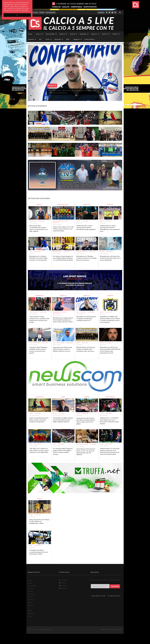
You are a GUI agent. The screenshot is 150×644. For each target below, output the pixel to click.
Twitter (63, 583)
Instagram (64, 588)
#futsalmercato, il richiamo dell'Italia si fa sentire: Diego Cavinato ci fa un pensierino (47, 43)
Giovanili (31, 39)
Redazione (101, 12)
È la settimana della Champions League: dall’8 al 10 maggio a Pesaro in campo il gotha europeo (112, 43)
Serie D (115, 34)
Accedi (35, 12)
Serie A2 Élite (50, 34)
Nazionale (58, 39)
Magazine (77, 39)
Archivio (42, 12)
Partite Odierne (90, 39)
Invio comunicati (50, 12)
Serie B (72, 34)
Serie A (38, 34)
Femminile (83, 34)
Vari (40, 39)
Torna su (49, 629)
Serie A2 (62, 34)
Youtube (63, 586)
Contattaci (42, 629)
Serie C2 (105, 34)
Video (68, 39)
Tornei (47, 39)
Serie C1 (94, 34)
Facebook (63, 580)
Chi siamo (35, 629)
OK (17, 15)
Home (30, 34)
